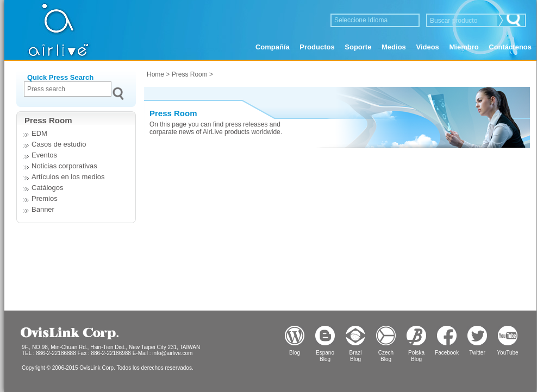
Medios (394, 47)
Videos (427, 47)
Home (155, 74)
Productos (317, 47)
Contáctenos (510, 47)
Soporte (358, 47)
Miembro (464, 47)
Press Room (190, 74)
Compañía (273, 47)
